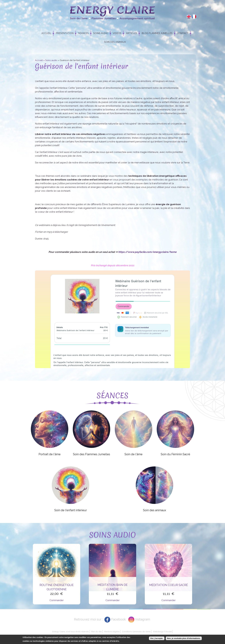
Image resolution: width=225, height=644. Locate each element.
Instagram (143, 619)
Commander (57, 600)
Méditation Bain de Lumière (113, 587)
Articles (132, 33)
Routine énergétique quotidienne (57, 587)
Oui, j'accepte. (157, 638)
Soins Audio (101, 33)
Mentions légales (112, 632)
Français (194, 17)
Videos (117, 33)
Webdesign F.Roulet (162, 632)
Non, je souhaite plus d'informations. (184, 638)
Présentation (65, 33)
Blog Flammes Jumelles (157, 33)
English (189, 17)
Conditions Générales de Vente (136, 632)
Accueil (46, 33)
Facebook (118, 619)
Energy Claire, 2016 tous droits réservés (71, 632)
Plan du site (96, 632)
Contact (183, 33)
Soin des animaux (115, 42)
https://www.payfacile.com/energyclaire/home (147, 252)
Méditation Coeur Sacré (169, 585)
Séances (83, 33)
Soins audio (51, 60)
